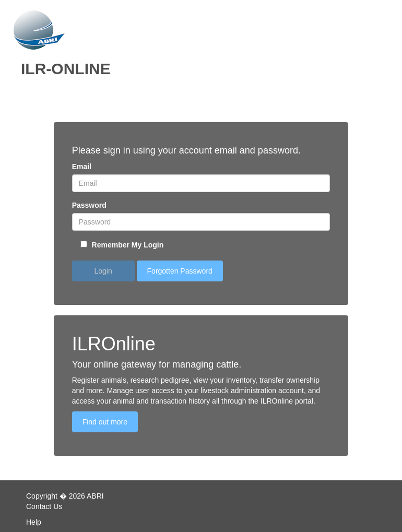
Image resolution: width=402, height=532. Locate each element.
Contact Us (44, 506)
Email (82, 167)
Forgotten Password (180, 271)
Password (89, 205)
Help (34, 522)
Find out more (105, 422)
